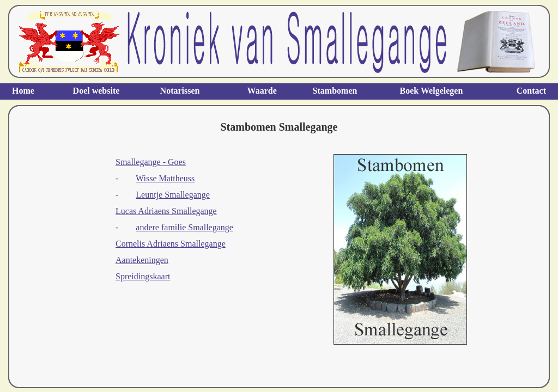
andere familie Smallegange (184, 227)
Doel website (96, 91)
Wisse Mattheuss (165, 178)
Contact (531, 91)
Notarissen (180, 91)
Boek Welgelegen (432, 91)
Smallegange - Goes (151, 162)
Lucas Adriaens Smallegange (166, 211)
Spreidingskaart (143, 276)
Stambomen (335, 91)
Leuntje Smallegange (173, 195)
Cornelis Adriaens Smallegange (171, 244)
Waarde (262, 91)
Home (23, 91)
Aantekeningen (142, 260)
